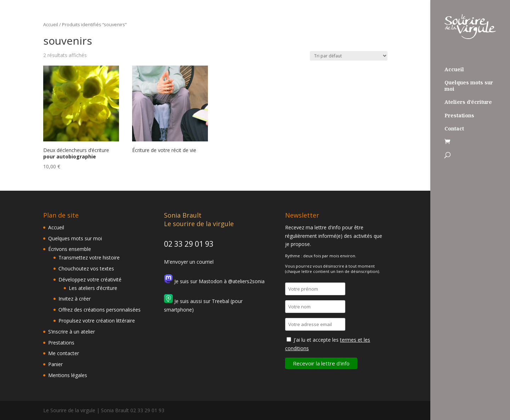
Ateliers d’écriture (468, 102)
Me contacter (64, 353)
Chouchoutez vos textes (86, 268)
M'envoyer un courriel (189, 262)
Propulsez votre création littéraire (97, 321)
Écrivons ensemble (70, 249)
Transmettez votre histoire (89, 257)
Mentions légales (68, 375)
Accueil (454, 69)
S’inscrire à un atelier (72, 332)
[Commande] (349, 56)
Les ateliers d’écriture (93, 288)
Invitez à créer (75, 299)
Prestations (459, 116)
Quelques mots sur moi (469, 86)
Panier (55, 364)
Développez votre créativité (90, 279)
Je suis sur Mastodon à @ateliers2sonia (214, 281)
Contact (454, 129)
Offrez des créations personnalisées (100, 310)
